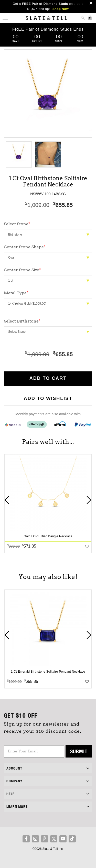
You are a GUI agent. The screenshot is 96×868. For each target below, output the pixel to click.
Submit (79, 751)
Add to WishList (48, 398)
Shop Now (61, 9)
